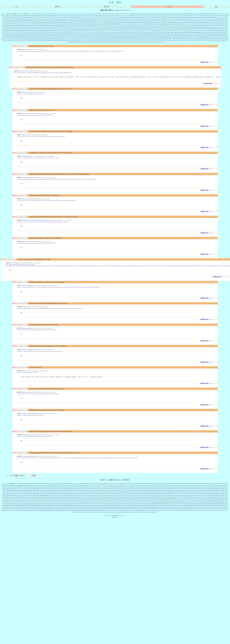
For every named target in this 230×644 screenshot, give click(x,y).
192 (152, 17)
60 (190, 14)
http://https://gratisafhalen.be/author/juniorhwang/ (32, 94)
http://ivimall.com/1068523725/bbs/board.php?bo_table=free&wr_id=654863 (39, 334)
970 (64, 37)
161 (48, 17)
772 (75, 32)
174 (91, 17)
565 (54, 27)
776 (88, 32)
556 (24, 27)
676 (203, 29)
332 (172, 21)
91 (45, 16)
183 (122, 17)
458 (145, 24)
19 (81, 14)
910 (88, 36)
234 (68, 19)
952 (3, 37)
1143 (129, 42)
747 (216, 31)
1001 (169, 37)
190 (145, 17)
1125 (218, 41)
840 (78, 34)
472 (192, 24)
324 (145, 21)
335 (182, 21)
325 (149, 21)
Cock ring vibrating (27, 179)
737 (182, 31)
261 (159, 19)
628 (41, 29)
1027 (48, 39)
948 (216, 36)
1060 (182, 39)
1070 (223, 39)
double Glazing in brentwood (30, 440)
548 (223, 26)
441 (88, 24)
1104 (134, 41)
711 (95, 31)
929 (152, 36)
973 (74, 37)
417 (7, 24)
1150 (157, 42)
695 (41, 31)
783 (112, 32)
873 (189, 34)
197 (169, 17)
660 (149, 29)
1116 (182, 41)
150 (11, 17)
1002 (173, 37)
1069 (219, 39)
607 (196, 27)
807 (192, 32)
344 (213, 21)
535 (179, 26)
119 (133, 16)
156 (31, 17)
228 (48, 19)
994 (145, 37)
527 (152, 26)
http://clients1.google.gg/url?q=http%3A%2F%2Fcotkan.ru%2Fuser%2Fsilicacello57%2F (42, 356)
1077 (25, 41)
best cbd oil (25, 201)
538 (189, 26)
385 (125, 22)
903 (65, 36)
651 (118, 29)
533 (172, 26)
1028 (52, 39)
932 (162, 36)
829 (41, 34)
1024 (36, 39)
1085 (57, 41)
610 (206, 27)
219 (17, 19)
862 (152, 34)
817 (226, 32)
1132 (85, 42)
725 (142, 31)
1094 (94, 41)
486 (14, 26)
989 (128, 37)
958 (24, 37)
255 (139, 19)
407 (199, 22)
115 (120, 16)
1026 (44, 39)
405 (192, 22)
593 (149, 27)
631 (51, 29)
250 (122, 19)
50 (164, 14)
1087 (65, 41)
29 (108, 14)
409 (206, 22)
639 (78, 29)
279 (219, 19)
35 (124, 14)
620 (14, 29)
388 (135, 22)
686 (11, 31)
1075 (16, 41)
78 (10, 16)
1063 (194, 39)
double (24, 311)
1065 (202, 39)
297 (54, 21)
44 (148, 14)
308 (91, 21)
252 (128, 19)
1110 (158, 41)
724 (139, 31)
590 (139, 27)
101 (73, 16)
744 (206, 31)
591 (142, 27)
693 (34, 31)
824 (24, 34)
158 (38, 17)
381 (112, 22)
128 (163, 16)
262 (162, 19)
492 (34, 26)
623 (24, 29)
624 (27, 29)
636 (68, 29)
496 (48, 26)
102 (76, 16)
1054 (158, 39)
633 (58, 29)
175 (95, 17)
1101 (122, 41)
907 (78, 36)
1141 (121, 42)
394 (155, 22)
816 (223, 32)
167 (68, 17)
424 (31, 24)
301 (68, 21)
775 (85, 32)
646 (102, 29)
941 (192, 36)
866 (165, 34)
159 (41, 17)
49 (161, 14)
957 (20, 37)
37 (129, 14)
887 (11, 36)
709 (88, 31)
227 (44, 19)
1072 (4, 41)
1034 (76, 39)
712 (98, 31)
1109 (154, 41)
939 (186, 36)
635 (65, 29)
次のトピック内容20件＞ (123, 486)
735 (176, 31)
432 (58, 24)
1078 (29, 41)
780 (102, 32)
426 (38, 24)
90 (42, 16)
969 (61, 37)
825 (27, 34)
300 (65, 21)
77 (8, 16)
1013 (218, 37)
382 (115, 22)
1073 (8, 41)
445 (102, 24)
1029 (56, 39)
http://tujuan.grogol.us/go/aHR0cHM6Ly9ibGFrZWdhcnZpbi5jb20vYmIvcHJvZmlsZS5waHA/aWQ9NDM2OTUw (45, 73)
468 (179, 24)
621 (17, 29)
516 (115, 26)
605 (189, 27)
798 (162, 32)
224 (34, 19)
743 (203, 31)
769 (65, 32)
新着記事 (107, 7)
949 (219, 36)
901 (58, 36)
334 (179, 21)
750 (226, 31)
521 (132, 26)
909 (85, 36)
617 (4, 29)
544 (209, 26)
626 (34, 29)
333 (176, 21)
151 (14, 17)
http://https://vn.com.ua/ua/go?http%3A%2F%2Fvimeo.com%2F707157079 (38, 246)
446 (105, 24)
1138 (109, 42)
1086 (61, 41)
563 (48, 27)
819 (7, 34)
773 (78, 32)
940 (189, 36)
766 (54, 32)
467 (176, 24)
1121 (202, 41)
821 (14, 34)
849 (108, 34)
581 (108, 27)
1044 (117, 39)
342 (206, 21)
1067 (211, 39)
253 (132, 19)
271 (192, 19)
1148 (149, 42)
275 (206, 19)
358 (34, 22)
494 (41, 26)
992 (138, 37)
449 (115, 24)
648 (108, 29)
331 (169, 21)
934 (169, 36)
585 (122, 27)
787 (125, 32)
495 (44, 26)
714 (105, 31)
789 (132, 32)
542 (203, 26)
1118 (190, 41)
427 (41, 24)
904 (68, 36)
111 (106, 16)
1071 (227, 39)
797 (159, 32)
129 (167, 16)
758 (27, 32)
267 (179, 19)
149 (7, 17)
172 (85, 17)
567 (61, 27)
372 (81, 22)
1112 (166, 41)
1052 (150, 39)
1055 (162, 39)
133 (180, 16)
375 (91, 22)
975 (81, 37)
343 (209, 21)
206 (199, 17)
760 (34, 32)
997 (155, 37)
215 (4, 19)
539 (192, 26)
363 (51, 22)
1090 (77, 41)
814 (216, 32)
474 (199, 24)
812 (209, 32)
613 (216, 27)
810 (203, 32)
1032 (68, 39)
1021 (24, 39)
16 (73, 14)
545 (213, 26)
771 (71, 32)
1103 (130, 41)
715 (108, 31)
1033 (72, 39)
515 (112, 26)
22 (89, 14)
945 (206, 36)
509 (91, 26)
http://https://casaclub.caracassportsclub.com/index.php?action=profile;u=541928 (40, 399)
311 (102, 21)
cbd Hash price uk (27, 158)
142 (210, 16)
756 (21, 32)
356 (27, 22)
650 (115, 29)
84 (26, 16)
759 (31, 32)
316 (118, 21)
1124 (214, 41)
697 (48, 31)
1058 (174, 39)
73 (225, 14)
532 (169, 26)
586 (125, 27)
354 (21, 22)
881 (216, 34)
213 (223, 17)
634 (61, 29)
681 (219, 29)
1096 (102, 41)
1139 (113, 42)
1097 (106, 41)
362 (48, 22)
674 (196, 29)
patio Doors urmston (28, 397)
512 (102, 26)
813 (213, 32)
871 (182, 34)
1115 (178, 41)
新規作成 (57, 7)
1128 (69, 42)
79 (13, 16)
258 (149, 19)
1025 (40, 39)
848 (105, 34)
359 (38, 22)
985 (114, 37)
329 (162, 21)
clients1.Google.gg (27, 354)
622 (21, 29)
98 (64, 16)
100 (70, 16)
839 (75, 34)
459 (149, 24)
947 (213, 36)
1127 (226, 41)
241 (91, 19)
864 (159, 34)
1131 (81, 42)
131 (173, 16)
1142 (125, 42)
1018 (11, 39)
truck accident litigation (29, 462)
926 (142, 36)
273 (199, 19)
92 (48, 16)
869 (176, 34)
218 (14, 19)
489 (24, 26)
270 (189, 19)
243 (98, 19)
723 (135, 31)
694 (38, 31)
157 (34, 17)
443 (95, 24)
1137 (105, 42)
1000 (165, 37)
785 (118, 32)
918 (115, 36)
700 (58, 31)
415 (226, 22)
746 (213, 31)
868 (172, 34)
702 (65, 31)
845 (95, 34)
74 (228, 14)
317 (122, 21)
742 (199, 31)
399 (172, 22)
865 (162, 34)
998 (158, 37)
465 (169, 24)
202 (186, 17)
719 (122, 31)
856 (132, 34)
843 (88, 34)
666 (169, 29)
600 (172, 27)
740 (192, 31)
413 (219, 22)
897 (44, 36)
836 (65, 34)
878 (206, 34)
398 (169, 22)
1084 (53, 41)
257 (145, 19)
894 (34, 36)
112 (110, 16)
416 (4, 24)
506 (81, 26)
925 (139, 36)
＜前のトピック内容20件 (107, 486)
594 (152, 27)
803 (179, 32)
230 (54, 19)
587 (128, 27)
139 (200, 16)
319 (128, 21)
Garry (24, 50)
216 (7, 19)
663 (159, 29)
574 (85, 27)
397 (166, 22)
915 (105, 36)
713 (102, 31)
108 (96, 16)
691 (27, 31)
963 (40, 37)
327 (155, 21)
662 (155, 29)
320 (132, 21)
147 (227, 16)
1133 (89, 42)
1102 (126, 41)
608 (199, 27)
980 (98, 37)
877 (203, 34)
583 (115, 27)
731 (162, 31)
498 (54, 26)
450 (118, 24)
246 (108, 19)
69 (214, 14)
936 (176, 36)
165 (61, 17)
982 (104, 37)
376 (95, 22)
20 (84, 14)
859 (142, 34)
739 (189, 31)
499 (58, 26)
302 (71, 21)
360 (41, 22)
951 (226, 36)
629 (44, 29)
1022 (28, 39)
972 (71, 37)
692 (31, 31)
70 (217, 14)
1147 (145, 42)
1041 (105, 39)
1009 (202, 37)
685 (7, 31)
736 (179, 31)
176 (98, 17)
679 (213, 29)
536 (182, 26)
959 (27, 37)
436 (71, 24)
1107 (146, 41)
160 (44, 17)
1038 (93, 39)
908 (81, 36)
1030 (60, 39)
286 (17, 21)
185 (128, 17)
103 (80, 16)
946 (209, 36)
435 (68, 24)
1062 (190, 39)
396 (162, 22)
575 (88, 27)
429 (48, 24)
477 (209, 24)
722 (132, 31)
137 (194, 16)
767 (58, 32)
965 (47, 37)
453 (128, 24)
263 (165, 19)
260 (155, 19)
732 (165, 31)
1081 (41, 41)
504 (75, 26)
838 (71, 34)
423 (27, 24)
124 (150, 16)
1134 (93, 42)
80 (16, 16)
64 (201, 14)
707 (81, 31)
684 (4, 31)
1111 (162, 41)
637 (71, 29)
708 (85, 31)
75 (2, 16)
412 (216, 22)
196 (166, 17)
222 (27, 19)
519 (125, 26)
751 (4, 32)
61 (193, 14)
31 (113, 14)
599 (169, 27)
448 (112, 24)
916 (108, 36)
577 (95, 27)
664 (162, 29)
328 (159, 21)
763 (44, 32)
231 (58, 19)
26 (100, 14)
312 (105, 21)
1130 (77, 42)
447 (108, 24)
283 (7, 21)
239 (85, 19)
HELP (17, 7)
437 (75, 24)
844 (91, 34)
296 (51, 21)
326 (152, 21)
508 (88, 26)
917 (112, 36)
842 (85, 34)
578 (98, 27)
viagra (24, 375)
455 (135, 24)
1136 (101, 42)
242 (95, 19)
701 (61, 31)
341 (203, 21)
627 (38, 29)
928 (149, 36)
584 (118, 27)
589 (135, 27)
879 (209, 34)
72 (222, 14)
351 (11, 22)
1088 (69, 41)
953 (7, 37)
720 (125, 31)
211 (216, 17)
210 (213, 17)
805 (186, 32)
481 (223, 24)
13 (65, 14)
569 (68, 27)
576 (91, 27)
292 (38, 21)
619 (11, 29)
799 (166, 32)
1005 (186, 37)
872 (186, 34)
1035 (80, 39)
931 (159, 36)
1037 (89, 39)
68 (212, 14)
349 (4, 22)
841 (81, 34)
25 (97, 14)
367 (65, 22)
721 (128, 31)
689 (21, 31)
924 (135, 36)
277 (213, 19)
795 (152, 32)
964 (44, 37)
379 (105, 22)
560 (38, 27)
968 (57, 37)
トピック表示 (167, 7)
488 (21, 26)
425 (34, 24)
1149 (153, 42)
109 (100, 16)
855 (128, 34)
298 (58, 21)
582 (112, 27)
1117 (186, 41)
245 (105, 19)
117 (126, 16)
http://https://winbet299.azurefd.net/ (29, 377)
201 (182, 17)
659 (145, 29)
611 (209, 27)
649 (112, 29)
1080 (37, 41)
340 (199, 21)
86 (32, 16)
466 (172, 24)
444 (98, 24)
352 (14, 22)
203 (189, 17)
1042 (109, 39)
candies (24, 136)
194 (159, 17)
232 (61, 19)
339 (196, 21)
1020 (19, 39)
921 (125, 36)
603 (182, 27)
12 (62, 14)
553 (14, 27)
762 (41, 32)
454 (132, 24)
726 (145, 31)
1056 (166, 39)
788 (128, 32)
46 (153, 14)
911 (91, 36)
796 (155, 32)
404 (189, 22)
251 (125, 19)
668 (176, 29)
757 (24, 32)
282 (4, 21)
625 (31, 29)
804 (182, 32)
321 (135, 21)
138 (197, 16)
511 (98, 26)
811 (206, 32)
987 (121, 37)
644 (95, 29)
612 (213, 27)
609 (203, 27)
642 (88, 29)
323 (142, 21)
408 (203, 22)
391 (145, 22)
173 (88, 17)
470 (186, 24)
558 (31, 27)
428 (44, 24)
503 (71, 26)
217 (11, 19)
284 (11, 21)
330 (165, 21)
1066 (206, 39)
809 (199, 32)
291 (34, 21)
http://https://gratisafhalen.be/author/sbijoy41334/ (32, 420)
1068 (215, 39)
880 (213, 34)
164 (58, 17)
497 (51, 26)
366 (61, 22)
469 (182, 24)
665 (165, 29)
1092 (86, 41)
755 (17, 32)
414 (223, 22)
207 (203, 17)
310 (98, 21)
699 (54, 31)
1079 (33, 41)
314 (112, 21)
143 (214, 16)
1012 (214, 37)
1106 (142, 41)
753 (11, 32)
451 (122, 24)
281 (226, 19)
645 (98, 29)
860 (145, 34)
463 (162, 24)
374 (88, 22)
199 (176, 17)
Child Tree (115, 524)
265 (172, 19)
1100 (118, 41)
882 (219, 34)
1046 (125, 39)
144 (217, 16)
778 (95, 32)
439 (81, 24)
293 (41, 21)
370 (75, 22)
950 (223, 36)
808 (196, 32)
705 (75, 31)
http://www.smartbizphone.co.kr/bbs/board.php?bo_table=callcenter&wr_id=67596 (40, 159)
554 (17, 27)
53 (172, 14)
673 (192, 29)
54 (174, 14)
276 (209, 19)
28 (105, 14)
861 (149, 34)
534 (176, 26)
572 (78, 27)
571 (75, 27)
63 (198, 14)
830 (44, 34)
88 (37, 16)
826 (31, 34)
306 (85, 21)
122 (143, 16)
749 (223, 31)
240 (88, 19)
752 (7, 32)
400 (176, 22)
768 (61, 32)
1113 (170, 41)
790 (135, 32)
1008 (198, 37)
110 (103, 16)
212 (219, 17)
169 (75, 17)
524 (142, 26)
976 (84, 37)
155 (27, 17)
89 (40, 16)
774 (81, 32)
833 (54, 34)
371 (78, 22)
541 (199, 26)
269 (186, 19)
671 (186, 29)
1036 (85, 39)
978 (91, 37)
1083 (49, 41)
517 (118, 26)
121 (140, 16)
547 (219, 26)
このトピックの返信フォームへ (115, 522)
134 (183, 16)
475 (203, 24)
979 (94, 37)
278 (216, 19)
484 (7, 26)
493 (38, 26)
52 (169, 14)
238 (81, 19)
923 (132, 36)
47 (156, 14)
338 (192, 21)
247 (112, 19)
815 (219, 32)
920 (122, 36)
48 (158, 14)
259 (152, 19)
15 (70, 14)
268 (182, 19)
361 (44, 22)
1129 (73, 42)
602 (179, 27)
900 (54, 36)
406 (196, 22)
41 (140, 14)
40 (137, 14)
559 (34, 27)
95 (56, 16)
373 (85, 22)
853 (122, 34)
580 (105, 27)
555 (21, 27)
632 (54, 29)
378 (102, 22)
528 (155, 26)
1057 (170, 39)
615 (223, 27)
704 (71, 31)
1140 (117, 42)
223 (31, 19)
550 (4, 27)
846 (98, 34)
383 (118, 22)
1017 (7, 39)
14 (67, 14)
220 (21, 19)
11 (60, 14)
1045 (121, 39)
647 (105, 29)
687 (14, 31)
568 (65, 27)
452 (125, 24)
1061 (186, 39)
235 (71, 19)
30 (110, 14)
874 (192, 34)
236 (75, 19)
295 (48, 21)
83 (24, 16)
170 (78, 17)
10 (57, 14)
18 (78, 14)
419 (14, 24)
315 (115, 21)
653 (125, 29)
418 (11, 24)
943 (199, 36)
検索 (216, 7)
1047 (129, 39)
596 (159, 27)
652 (122, 29)
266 (176, 19)
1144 (133, 42)
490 (27, 26)
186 (132, 17)
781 (105, 32)
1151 (161, 42)
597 (162, 27)
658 (142, 29)
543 (206, 26)
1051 (145, 39)
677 (206, 29)
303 (75, 21)
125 (153, 16)
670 (182, 29)
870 (179, 34)
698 (51, 31)
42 (142, 14)
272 (196, 19)
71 (220, 14)
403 (186, 22)
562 (44, 27)
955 (13, 37)
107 (93, 16)
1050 (141, 39)
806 (189, 32)
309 (95, 21)
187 (135, 17)
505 (78, 26)
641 (85, 29)
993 (141, 37)
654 (128, 29)
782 (108, 32)
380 (108, 22)
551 (7, 27)
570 (71, 27)
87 (34, 16)
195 (162, 17)
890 (21, 36)
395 (159, 22)
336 (186, 21)
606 (192, 27)
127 (160, 16)
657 (139, 29)
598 (166, 27)
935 (172, 36)
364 (54, 22)
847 (102, 34)
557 (27, 27)
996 (152, 37)
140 (204, 16)
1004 (182, 37)
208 (206, 17)
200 (179, 17)
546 (216, 26)
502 (68, 26)
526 (149, 26)
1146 (141, 42)
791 (139, 32)
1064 (198, 39)
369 (71, 22)
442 (91, 24)
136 (190, 16)
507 (85, 26)
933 (165, 36)
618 (7, 29)
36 (126, 14)
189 (142, 17)
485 (11, 26)
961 (34, 37)
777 (91, 32)
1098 (110, 41)
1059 (178, 39)
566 (58, 27)
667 (172, 29)
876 (199, 34)
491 (31, 26)
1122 (206, 41)
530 (162, 26)
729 (155, 31)
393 (152, 22)
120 (136, 16)
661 (152, 29)
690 (24, 31)
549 (226, 26)
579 (102, 27)
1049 (137, 39)
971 (67, 37)
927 (145, 36)
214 (226, 17)
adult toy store (23, 71)
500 (61, 26)
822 (17, 34)
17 (76, 14)
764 (48, 32)
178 (105, 17)
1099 (114, 41)
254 (135, 19)
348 (226, 21)
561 (41, 27)
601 (176, 27)
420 (17, 24)
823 (21, 34)
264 (169, 19)
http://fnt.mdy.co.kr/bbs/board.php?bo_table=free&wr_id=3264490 (36, 442)
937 (179, 36)
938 (182, 36)
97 (61, 16)
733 (169, 31)
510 (95, 26)
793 (145, 32)
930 (155, 36)
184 (125, 17)
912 (95, 36)
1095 (98, 41)
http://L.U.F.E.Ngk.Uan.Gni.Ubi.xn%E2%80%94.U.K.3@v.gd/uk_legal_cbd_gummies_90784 (43, 138)
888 (14, 36)
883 (223, 34)
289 (27, 21)
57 (182, 14)
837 (68, 34)
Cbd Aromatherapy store (29, 289)
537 (186, 26)
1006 (190, 37)
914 (102, 36)
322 (139, 21)
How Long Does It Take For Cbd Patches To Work (36, 223)
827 (34, 34)
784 (115, 32)
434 (65, 24)
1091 (81, 41)
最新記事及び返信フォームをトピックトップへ (115, 10)
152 (17, 17)
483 (4, 26)
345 (216, 21)
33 (118, 14)
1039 (97, 39)
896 (41, 36)
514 (108, 26)
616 (226, 27)
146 (224, 16)
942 (196, 36)
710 (91, 31)
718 (118, 31)
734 (172, 31)
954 (10, 37)
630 (48, 29)
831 (48, 34)
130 (170, 16)
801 (172, 32)
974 (77, 37)
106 (90, 16)
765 (51, 32)
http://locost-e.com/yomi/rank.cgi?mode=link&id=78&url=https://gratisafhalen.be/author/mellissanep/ (44, 224)
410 (209, 22)
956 (17, 37)
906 (75, 36)
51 (166, 14)
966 (50, 37)
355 (24, 22)
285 (14, 21)
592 (145, 27)
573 (81, 27)
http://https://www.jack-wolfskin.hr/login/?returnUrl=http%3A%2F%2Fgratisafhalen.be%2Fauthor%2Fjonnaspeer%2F (48, 203)
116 (123, 16)
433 (61, 24)
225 (38, 19)
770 (68, 32)
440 (85, 24)
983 (108, 37)
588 (132, 27)
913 (98, 36)
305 (81, 21)
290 (31, 21)
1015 (226, 37)
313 (108, 21)
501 (65, 26)
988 (125, 37)
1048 (133, 39)
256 (142, 19)
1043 (113, 39)
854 (125, 34)
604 (186, 27)
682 (223, 29)
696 (44, 31)
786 (122, 32)
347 (223, 21)
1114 (174, 41)
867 (169, 34)
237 (78, 19)
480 (219, 24)
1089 (73, 41)
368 (68, 22)
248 (115, 19)
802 (176, 32)
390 (142, 22)
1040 (101, 39)
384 (122, 22)
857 (135, 34)
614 (219, 27)
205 (196, 17)
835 (61, 34)
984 (111, 37)
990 (131, 37)
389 (139, 22)
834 (58, 34)
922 (128, 36)
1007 (194, 37)
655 (132, 29)
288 (24, 21)
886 (7, 36)
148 (4, 17)
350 (7, 22)
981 (101, 37)
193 (155, 17)
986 (118, 37)
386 (128, 22)
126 (157, 16)
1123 (210, 41)
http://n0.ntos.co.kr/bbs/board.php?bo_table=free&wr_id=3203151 (36, 116)
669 (179, 29)
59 (188, 14)
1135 (97, 42)
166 (65, 17)
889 (17, 36)
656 (135, 29)
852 (118, 34)
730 (159, 31)
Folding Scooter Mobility (29, 419)
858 (139, 34)
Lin (23, 93)
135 (187, 16)
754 (14, 32)
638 (75, 29)
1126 (222, 41)
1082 (45, 41)
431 (54, 24)
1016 (3, 39)
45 (150, 14)
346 (219, 21)
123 (146, 16)
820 (11, 34)
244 (102, 19)
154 (24, 17)
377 (98, 22)
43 (145, 14)
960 (30, 37)
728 (152, 31)
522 (135, 26)
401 (179, 22)
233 (65, 19)
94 (53, 16)
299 (61, 21)
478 (213, 24)
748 (219, 31)
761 (38, 32)
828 (38, 34)
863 (155, 34)
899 (51, 36)
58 (185, 14)
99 (66, 16)
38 (132, 14)
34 (121, 14)
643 (91, 29)
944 (203, 36)
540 (196, 26)
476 (206, 24)
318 (125, 21)
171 (81, 17)
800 (169, 32)
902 (61, 36)
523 (139, 26)
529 (159, 26)
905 (71, 36)
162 (51, 17)
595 (155, 27)
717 (115, 31)
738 (186, 31)
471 (189, 24)
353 (17, 22)
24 (94, 14)
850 (112, 34)
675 (199, 29)
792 (142, 32)
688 (17, 31)
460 (152, 24)
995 (148, 37)
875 (196, 34)
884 (226, 34)
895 (38, 36)
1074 (12, 41)
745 (209, 31)
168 (71, 17)
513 (105, 26)
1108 (150, 41)
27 (102, 14)
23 (92, 14)
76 (5, 16)
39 (134, 14)
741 (196, 31)
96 (58, 16)
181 (115, 17)
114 (116, 16)
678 (209, 29)
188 (139, 17)
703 (68, 31)
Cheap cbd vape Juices (28, 114)
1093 (90, 41)
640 (81, 29)
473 (196, 24)
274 (203, 19)
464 (165, 24)
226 (41, 19)
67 (209, 14)
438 (78, 24)
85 (29, 16)
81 (18, 16)
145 (220, 16)
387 (132, 22)
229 (51, 19)
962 (37, 37)
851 (115, 34)
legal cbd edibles (27, 332)
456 (139, 24)
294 (44, 21)
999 (162, 37)
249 (118, 19)
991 (135, 37)
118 (130, 16)
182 (118, 17)
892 (27, 36)
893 (31, 36)
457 (142, 24)
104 (83, 16)
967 (54, 37)
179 (108, 17)
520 (128, 26)
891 (24, 36)
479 (216, 24)
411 (213, 22)
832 (51, 34)
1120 (198, 41)
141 (207, 16)
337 (189, 21)
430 (51, 24)
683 (226, 29)
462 (159, 24)
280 (223, 19)
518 (122, 26)
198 (172, 17)
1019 (15, 39)
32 (116, 14)
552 (11, 27)
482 (226, 24)
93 (50, 16)
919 (118, 36)
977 (88, 37)
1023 (32, 39)
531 (165, 26)
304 (78, 21)
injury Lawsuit (26, 244)
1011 (210, 37)
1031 (64, 39)
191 (149, 17)
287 (21, 21)
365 (58, 22)
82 (21, 16)
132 (177, 16)
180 (112, 17)
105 (86, 16)
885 (4, 36)
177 (102, 17)
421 (21, 24)
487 (17, 26)
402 (182, 22)
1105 (138, 41)
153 (21, 17)
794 (149, 32)
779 (98, 32)
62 (196, 14)
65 (204, 14)
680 (216, 29)
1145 (137, 42)
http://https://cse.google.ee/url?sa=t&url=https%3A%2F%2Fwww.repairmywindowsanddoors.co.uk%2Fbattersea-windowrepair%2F (52, 312)
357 (31, 22)
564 (51, 27)
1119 (194, 41)
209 (209, 17)
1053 (154, 39)
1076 (21, 41)
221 (24, 19)
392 (149, 22)
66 (206, 14)
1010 (206, 37)
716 (112, 31)
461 (155, 24)
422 (24, 24)
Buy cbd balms (15, 266)
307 (88, 21)
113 (113, 16)
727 (149, 31)
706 (78, 31)
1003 (178, 37)
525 (145, 26)
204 (192, 17)
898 (48, 36)
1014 (222, 37)
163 (54, 17)
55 (177, 14)
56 (180, 14)
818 (4, 34)
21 (86, 14)
